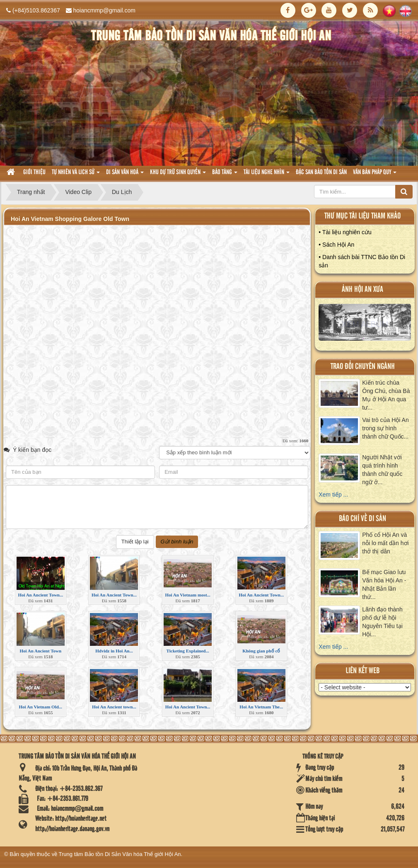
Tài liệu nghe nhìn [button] (267, 175)
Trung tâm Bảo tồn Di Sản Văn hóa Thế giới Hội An (120, 854)
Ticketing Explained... (188, 651)
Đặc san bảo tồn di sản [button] (321, 172)
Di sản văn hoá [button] (125, 175)
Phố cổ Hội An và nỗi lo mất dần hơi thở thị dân (385, 543)
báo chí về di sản (362, 519)
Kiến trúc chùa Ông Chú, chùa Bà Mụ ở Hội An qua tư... (386, 395)
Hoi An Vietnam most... (187, 595)
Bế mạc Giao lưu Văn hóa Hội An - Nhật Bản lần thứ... (384, 584)
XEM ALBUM (365, 324)
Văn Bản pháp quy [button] (375, 175)
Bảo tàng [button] (225, 175)
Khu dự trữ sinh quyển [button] (178, 175)
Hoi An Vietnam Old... (41, 707)
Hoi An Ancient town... (114, 707)
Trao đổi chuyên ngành (363, 367)
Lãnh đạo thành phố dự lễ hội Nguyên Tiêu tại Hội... (382, 622)
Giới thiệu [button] (34, 172)
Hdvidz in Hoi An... (114, 651)
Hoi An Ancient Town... (40, 595)
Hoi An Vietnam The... (261, 707)
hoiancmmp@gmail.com (104, 10)
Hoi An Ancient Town (41, 651)
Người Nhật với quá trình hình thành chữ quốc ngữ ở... (382, 470)
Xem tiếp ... (333, 495)
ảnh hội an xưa (362, 290)
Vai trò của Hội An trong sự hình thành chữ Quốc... (385, 428)
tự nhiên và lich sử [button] (76, 175)
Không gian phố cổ (261, 651)
